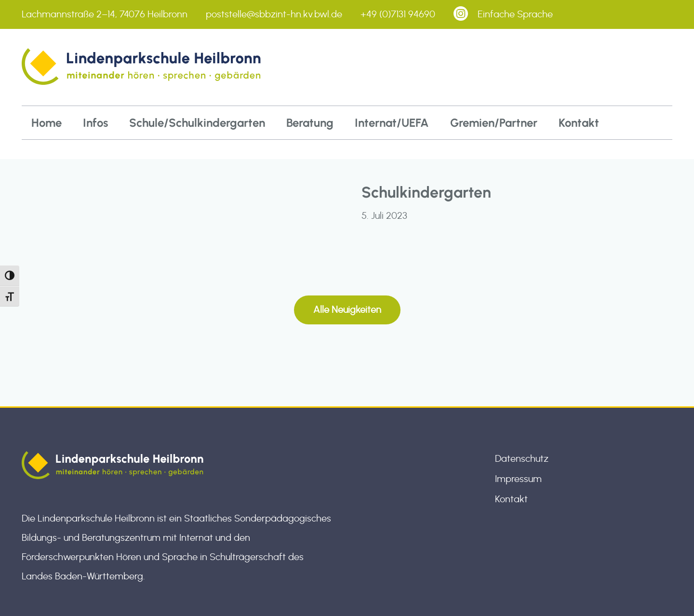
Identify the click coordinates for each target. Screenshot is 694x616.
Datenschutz (522, 459)
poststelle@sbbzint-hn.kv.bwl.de (274, 14)
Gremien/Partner (494, 123)
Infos (95, 123)
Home (47, 123)
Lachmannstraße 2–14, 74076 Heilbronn (105, 14)
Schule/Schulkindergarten (197, 123)
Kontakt (579, 123)
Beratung (310, 123)
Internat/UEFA (392, 123)
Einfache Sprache (515, 14)
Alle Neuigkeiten (347, 310)
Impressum (518, 479)
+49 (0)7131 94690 (398, 14)
